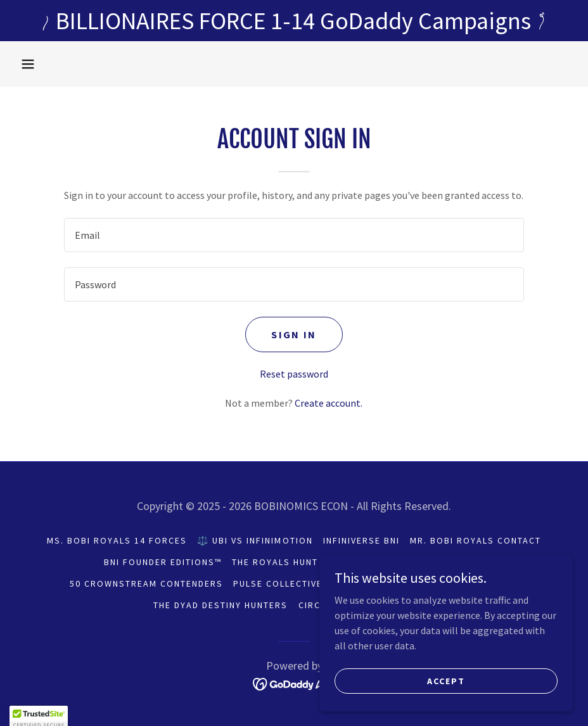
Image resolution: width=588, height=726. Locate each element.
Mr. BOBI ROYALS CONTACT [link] (476, 540)
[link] (294, 683)
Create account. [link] (329, 403)
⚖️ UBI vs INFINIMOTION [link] (255, 540)
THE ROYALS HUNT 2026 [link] (288, 562)
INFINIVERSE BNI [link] (361, 540)
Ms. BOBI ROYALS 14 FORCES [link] (117, 540)
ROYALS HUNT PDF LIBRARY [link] (419, 562)
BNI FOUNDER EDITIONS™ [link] (163, 562)
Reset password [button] (294, 374)
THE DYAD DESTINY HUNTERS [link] (220, 605)
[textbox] (294, 235)
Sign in (294, 334)
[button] (28, 64)
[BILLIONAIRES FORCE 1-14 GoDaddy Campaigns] (294, 21)
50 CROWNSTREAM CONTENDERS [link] (146, 583)
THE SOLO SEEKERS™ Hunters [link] (445, 583)
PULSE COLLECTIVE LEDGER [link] (297, 583)
